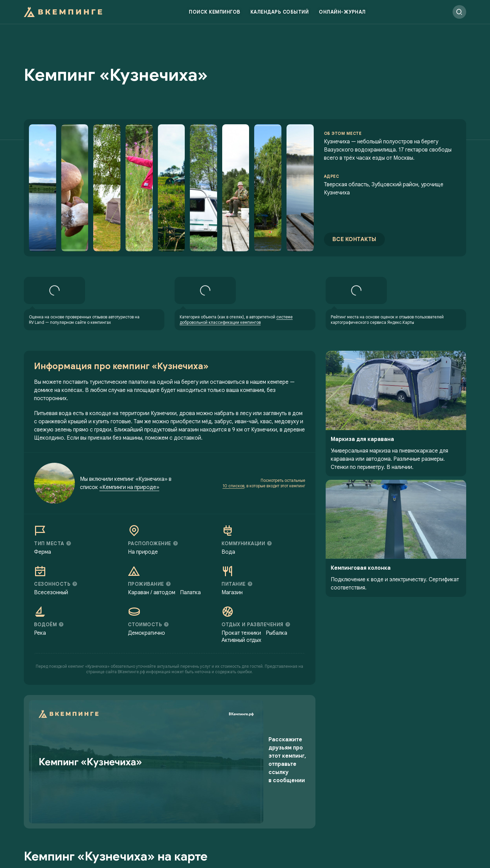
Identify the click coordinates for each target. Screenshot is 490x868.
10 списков (233, 509)
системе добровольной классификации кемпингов (236, 342)
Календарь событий (280, 15)
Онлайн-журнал (342, 15)
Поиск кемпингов (215, 15)
